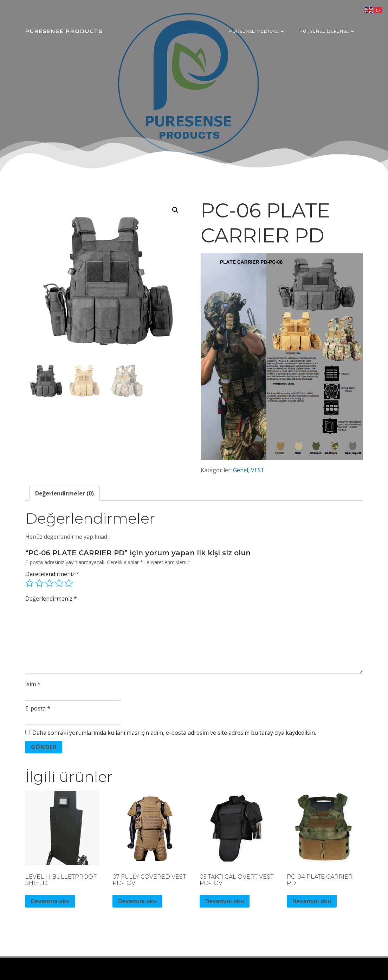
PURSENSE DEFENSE (328, 31)
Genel (241, 470)
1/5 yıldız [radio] (30, 583)
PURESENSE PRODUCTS (64, 31)
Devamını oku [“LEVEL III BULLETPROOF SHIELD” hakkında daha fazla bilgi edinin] (50, 901)
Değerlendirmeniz (51, 599)
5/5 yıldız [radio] (69, 583)
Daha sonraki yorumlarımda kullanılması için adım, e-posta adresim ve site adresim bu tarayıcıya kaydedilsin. (174, 733)
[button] (175, 210)
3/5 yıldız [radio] (49, 583)
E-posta (38, 708)
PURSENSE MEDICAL (257, 31)
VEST (258, 470)
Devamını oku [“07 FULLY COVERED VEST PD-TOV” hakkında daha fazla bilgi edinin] (137, 901)
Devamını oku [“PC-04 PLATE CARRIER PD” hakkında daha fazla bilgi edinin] (312, 901)
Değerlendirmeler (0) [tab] (64, 493)
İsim (33, 684)
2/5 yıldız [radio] (39, 583)
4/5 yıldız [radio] (59, 583)
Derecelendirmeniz (52, 574)
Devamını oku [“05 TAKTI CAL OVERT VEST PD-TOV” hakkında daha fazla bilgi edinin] (225, 901)
